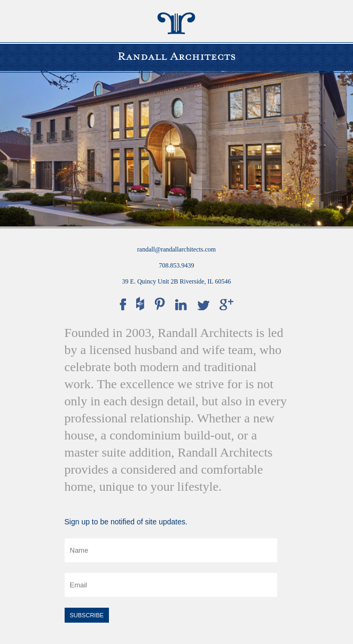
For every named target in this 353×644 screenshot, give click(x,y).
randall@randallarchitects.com (176, 249)
